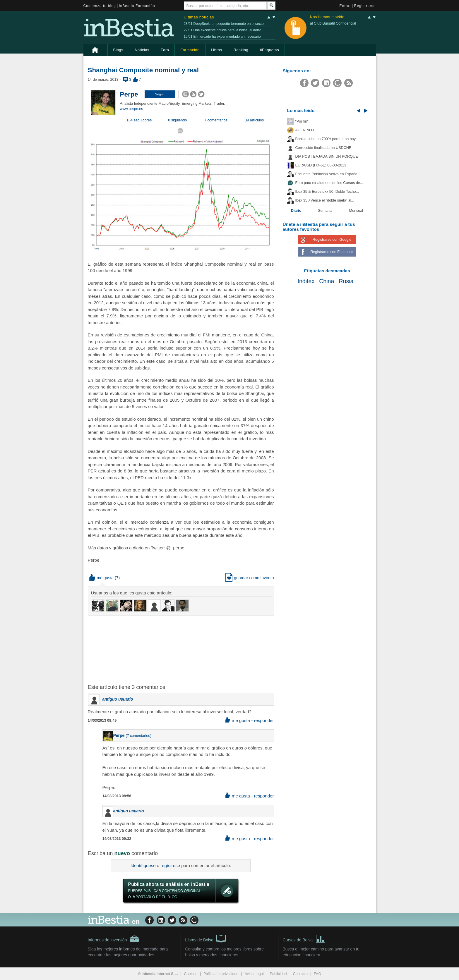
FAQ (317, 974)
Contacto (300, 974)
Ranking (241, 50)
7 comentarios (216, 120)
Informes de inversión (114, 939)
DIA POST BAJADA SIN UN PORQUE (327, 157)
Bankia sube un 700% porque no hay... (327, 139)
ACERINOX (305, 130)
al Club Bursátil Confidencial (333, 23)
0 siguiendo (177, 120)
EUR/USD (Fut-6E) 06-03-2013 (321, 165)
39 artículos (254, 120)
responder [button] (264, 720)
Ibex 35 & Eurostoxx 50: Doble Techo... (327, 192)
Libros (217, 50)
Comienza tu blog (100, 6)
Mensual (356, 211)
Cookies (191, 974)
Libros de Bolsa (206, 938)
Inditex (306, 281)
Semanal (325, 211)
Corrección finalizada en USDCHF (323, 148)
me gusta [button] (101, 578)
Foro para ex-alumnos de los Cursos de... (329, 183)
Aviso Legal (254, 974)
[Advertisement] (181, 649)
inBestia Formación (137, 6)
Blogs (118, 50)
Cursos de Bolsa (304, 938)
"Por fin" (302, 121)
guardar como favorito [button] (250, 578)
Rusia (346, 281)
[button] (160, 94)
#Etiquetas (269, 50)
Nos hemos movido (327, 17)
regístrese (170, 865)
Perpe (129, 94)
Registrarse (365, 6)
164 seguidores (139, 120)
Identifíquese (143, 865)
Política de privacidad (221, 974)
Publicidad (278, 974)
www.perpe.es (132, 109)
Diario (296, 211)
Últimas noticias (199, 17)
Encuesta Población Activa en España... (328, 174)
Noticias (142, 50)
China (327, 281)
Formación (190, 50)
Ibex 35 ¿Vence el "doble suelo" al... (325, 200)
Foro (165, 50)
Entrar (345, 6)
